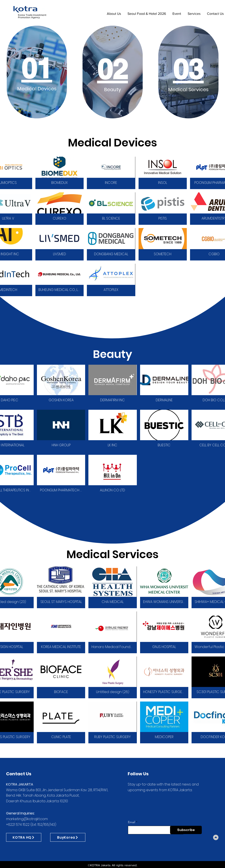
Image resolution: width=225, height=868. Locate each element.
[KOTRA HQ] (24, 837)
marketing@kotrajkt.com (27, 819)
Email (132, 822)
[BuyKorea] (68, 837)
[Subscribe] (186, 830)
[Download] (216, 837)
